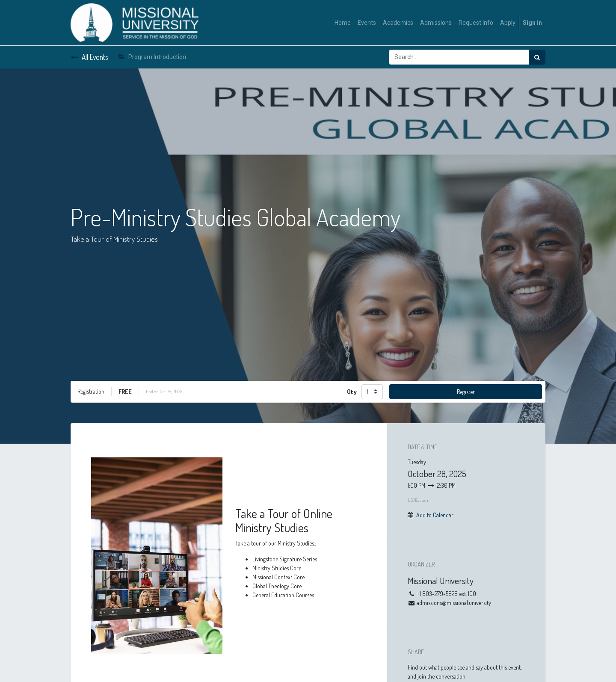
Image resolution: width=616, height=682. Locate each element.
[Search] (537, 57)
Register (466, 392)
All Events (89, 57)
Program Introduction (152, 57)
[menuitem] (343, 23)
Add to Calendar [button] (435, 515)
